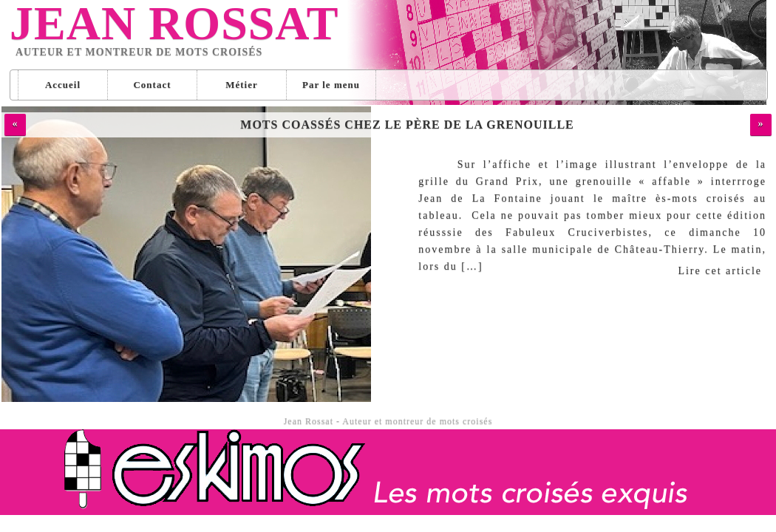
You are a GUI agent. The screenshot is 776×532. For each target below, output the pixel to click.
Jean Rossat (174, 24)
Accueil (63, 85)
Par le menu (331, 85)
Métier (242, 85)
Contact (152, 85)
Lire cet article (720, 271)
